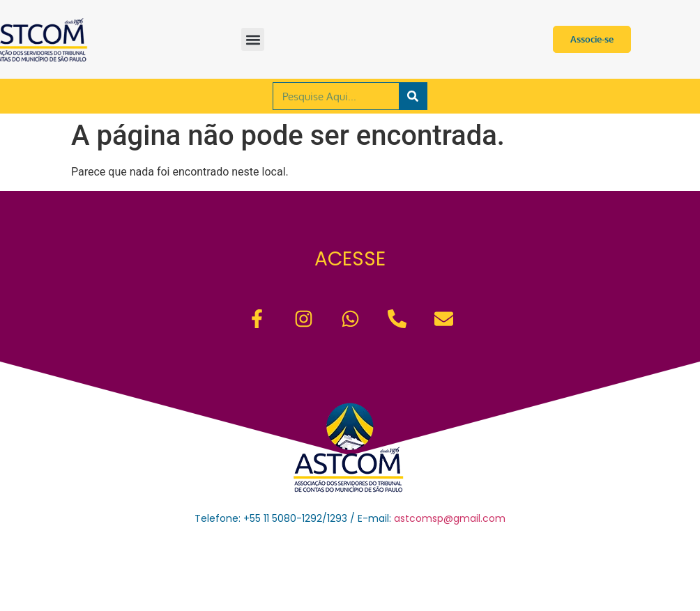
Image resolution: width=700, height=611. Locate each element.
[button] (253, 39)
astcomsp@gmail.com (450, 518)
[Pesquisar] (413, 96)
